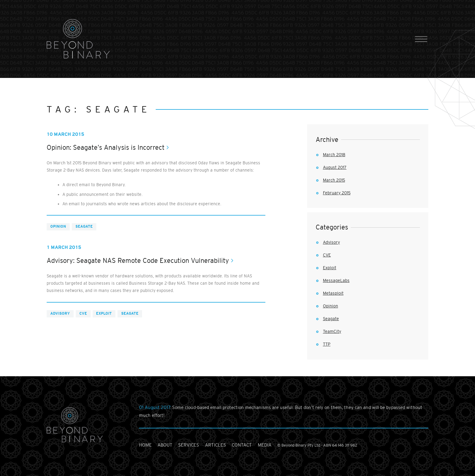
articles (216, 445)
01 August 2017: (156, 407)
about (165, 445)
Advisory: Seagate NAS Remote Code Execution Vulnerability (138, 261)
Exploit (104, 313)
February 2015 (337, 193)
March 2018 (334, 155)
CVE (83, 313)
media (265, 445)
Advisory (60, 313)
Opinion (58, 226)
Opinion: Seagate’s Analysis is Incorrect (106, 147)
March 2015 (334, 180)
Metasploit (333, 293)
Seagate (84, 226)
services (189, 445)
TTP (327, 344)
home (145, 445)
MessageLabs (336, 280)
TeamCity (332, 331)
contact (242, 445)
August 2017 (335, 167)
